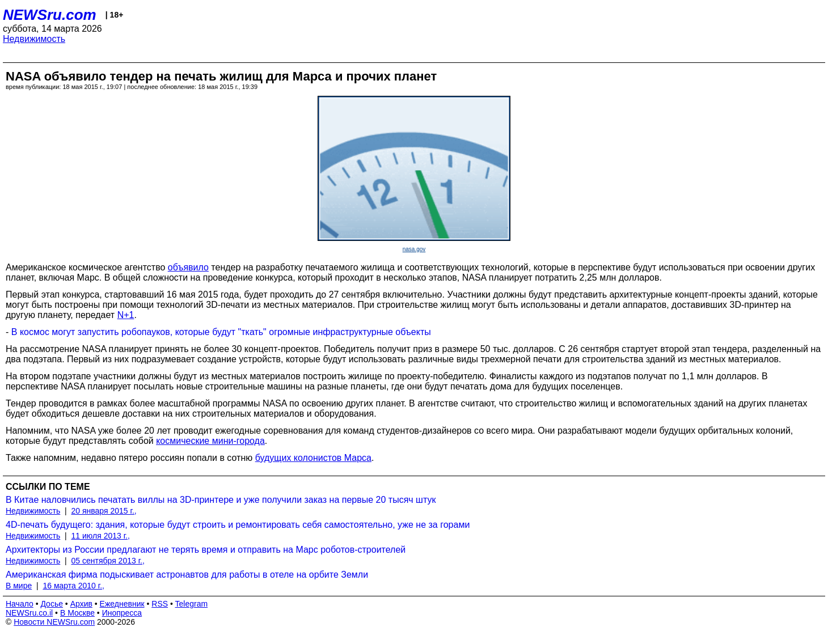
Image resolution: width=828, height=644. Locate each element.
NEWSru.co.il (29, 613)
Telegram (192, 604)
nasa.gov (414, 249)
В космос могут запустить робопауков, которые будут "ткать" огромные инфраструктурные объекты (221, 332)
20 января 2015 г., (104, 511)
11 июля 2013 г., (101, 536)
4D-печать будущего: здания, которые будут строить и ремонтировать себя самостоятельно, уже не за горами (238, 525)
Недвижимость (34, 39)
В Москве (77, 613)
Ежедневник (122, 604)
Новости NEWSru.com (54, 622)
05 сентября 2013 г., (108, 561)
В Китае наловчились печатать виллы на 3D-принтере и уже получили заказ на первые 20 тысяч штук (221, 500)
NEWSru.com (50, 15)
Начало (20, 604)
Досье (52, 604)
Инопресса (122, 613)
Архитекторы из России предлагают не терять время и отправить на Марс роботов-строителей (206, 550)
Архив (81, 604)
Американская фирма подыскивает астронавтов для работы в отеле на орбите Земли (187, 575)
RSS (160, 604)
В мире (19, 586)
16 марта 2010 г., (73, 586)
